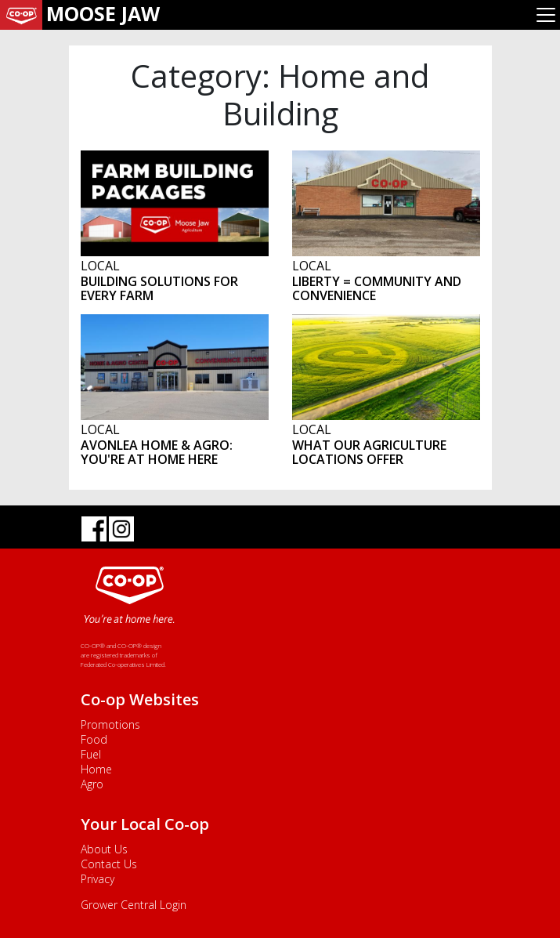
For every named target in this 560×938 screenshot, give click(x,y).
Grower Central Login (134, 905)
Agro (92, 784)
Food (94, 739)
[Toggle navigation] (546, 15)
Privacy (98, 879)
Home (96, 769)
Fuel (91, 754)
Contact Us (109, 864)
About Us (104, 849)
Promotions (110, 724)
